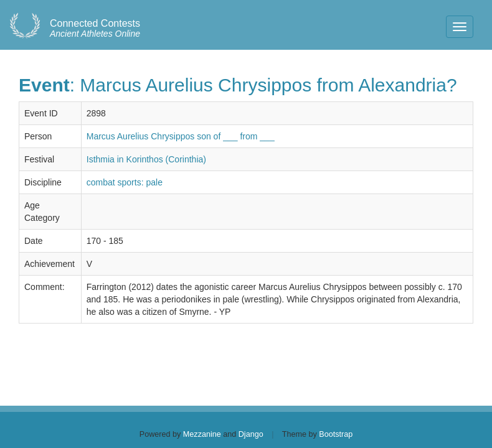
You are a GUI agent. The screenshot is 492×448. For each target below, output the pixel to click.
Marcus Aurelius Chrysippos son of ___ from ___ (181, 136)
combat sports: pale (125, 182)
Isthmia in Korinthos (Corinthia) (146, 159)
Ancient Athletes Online (95, 29)
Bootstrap (336, 434)
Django (251, 434)
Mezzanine (202, 434)
